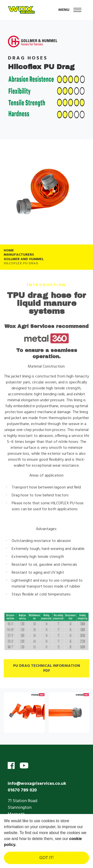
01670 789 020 (22, 790)
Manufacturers (19, 255)
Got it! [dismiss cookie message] (46, 858)
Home (9, 251)
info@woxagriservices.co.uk (37, 784)
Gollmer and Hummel (24, 259)
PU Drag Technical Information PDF (47, 670)
